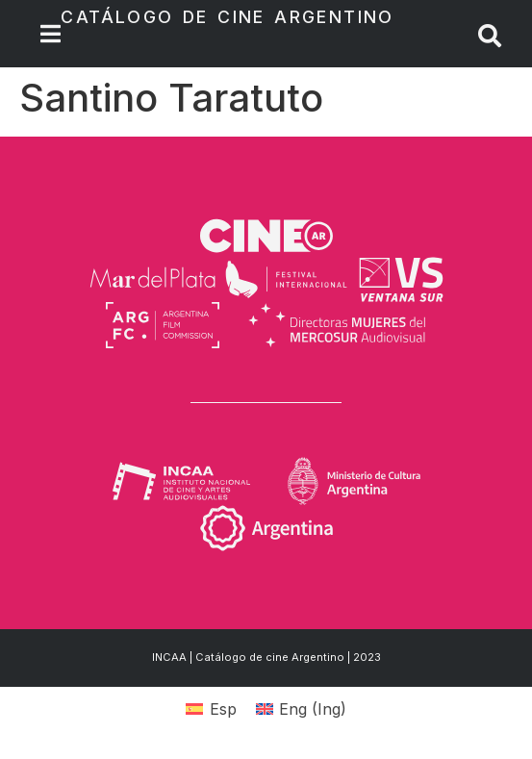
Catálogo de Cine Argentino (227, 17)
